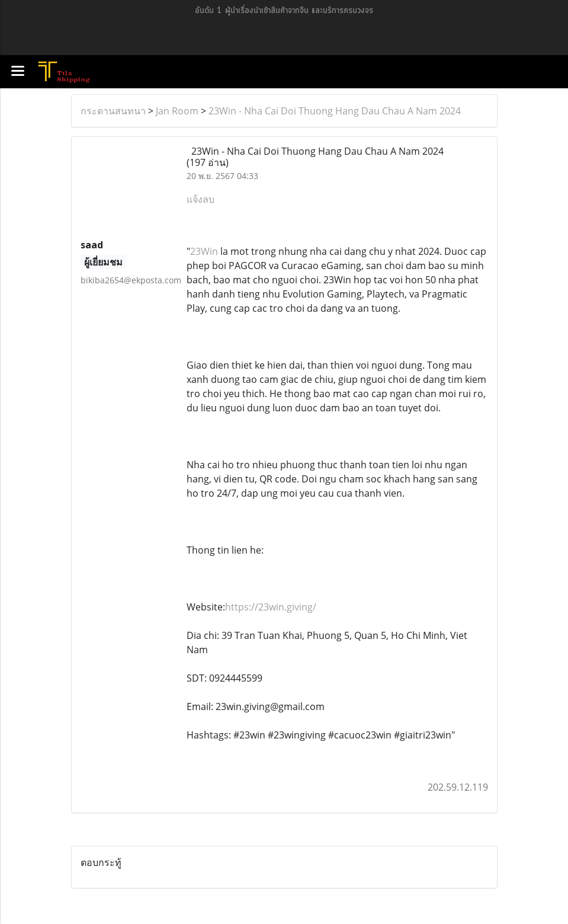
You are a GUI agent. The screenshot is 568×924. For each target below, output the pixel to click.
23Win (204, 251)
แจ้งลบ (200, 199)
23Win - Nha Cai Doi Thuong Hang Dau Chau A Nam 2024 (335, 111)
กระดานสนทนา (113, 111)
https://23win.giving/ (271, 607)
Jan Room (177, 111)
